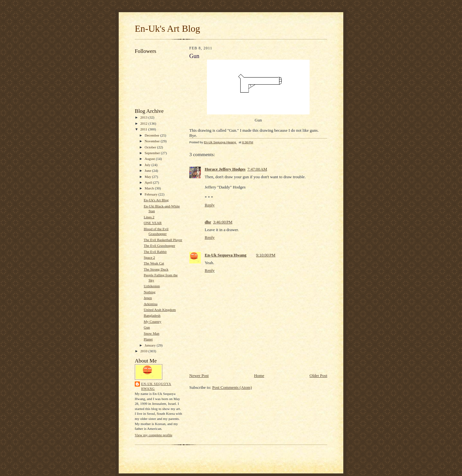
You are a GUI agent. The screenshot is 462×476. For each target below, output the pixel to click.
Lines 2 (149, 217)
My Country (153, 322)
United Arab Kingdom (160, 310)
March (150, 188)
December (153, 135)
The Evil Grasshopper (159, 246)
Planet (148, 339)
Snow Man (152, 333)
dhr (208, 222)
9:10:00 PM (266, 255)
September (153, 153)
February (152, 194)
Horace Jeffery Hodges (225, 169)
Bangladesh (152, 315)
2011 (144, 129)
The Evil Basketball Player (163, 240)
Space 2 (149, 257)
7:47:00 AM (257, 169)
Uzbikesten (152, 286)
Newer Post (199, 376)
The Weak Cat (154, 263)
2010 (144, 351)
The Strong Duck (156, 269)
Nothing (150, 292)
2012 (144, 123)
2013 (144, 117)
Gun (147, 327)
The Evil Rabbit (155, 252)
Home (259, 376)
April (149, 182)
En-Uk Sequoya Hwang (156, 386)
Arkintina (151, 304)
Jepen (148, 298)
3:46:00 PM (223, 222)
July (148, 165)
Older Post (318, 376)
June (148, 171)
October (151, 147)
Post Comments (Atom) (232, 387)
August (150, 159)
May (148, 177)
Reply (210, 205)
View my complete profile (154, 435)
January (151, 345)
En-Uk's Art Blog (167, 29)
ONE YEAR (153, 223)
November (153, 141)
